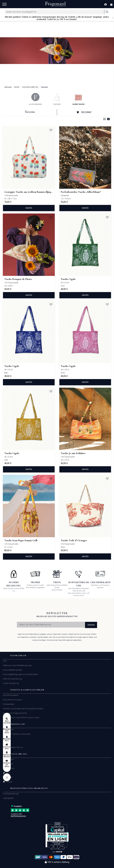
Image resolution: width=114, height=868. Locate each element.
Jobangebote (8, 798)
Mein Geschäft (7, 722)
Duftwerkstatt (9, 704)
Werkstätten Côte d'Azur (7, 731)
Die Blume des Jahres (7, 765)
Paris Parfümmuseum (13, 700)
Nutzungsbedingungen (13, 670)
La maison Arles (7, 748)
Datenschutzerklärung (12, 679)
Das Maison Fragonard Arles (15, 713)
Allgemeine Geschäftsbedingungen (17, 665)
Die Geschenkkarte (11, 695)
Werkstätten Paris (7, 740)
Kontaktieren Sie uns (14, 747)
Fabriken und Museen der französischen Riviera (23, 709)
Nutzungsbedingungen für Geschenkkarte (20, 674)
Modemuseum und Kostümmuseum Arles (21, 718)
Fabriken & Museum (7, 756)
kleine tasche (79, 99)
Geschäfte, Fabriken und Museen (17, 734)
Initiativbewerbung (11, 794)
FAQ (5, 661)
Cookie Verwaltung (11, 683)
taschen (57, 99)
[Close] (113, 18)
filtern (30, 112)
